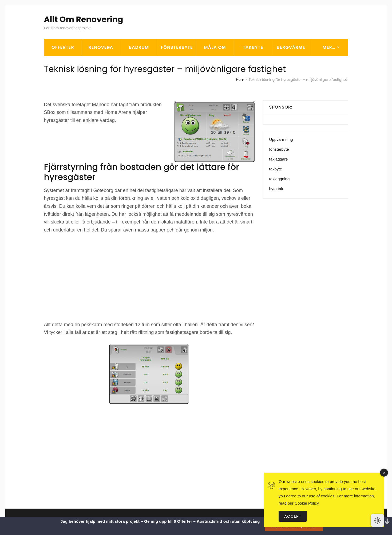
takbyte (276, 169)
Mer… (329, 47)
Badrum (139, 47)
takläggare (279, 159)
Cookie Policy (307, 503)
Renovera (101, 47)
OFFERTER (63, 47)
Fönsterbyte (177, 47)
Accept (293, 516)
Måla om (215, 47)
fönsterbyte (279, 149)
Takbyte (253, 47)
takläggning (280, 179)
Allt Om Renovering (84, 19)
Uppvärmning (281, 139)
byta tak (276, 189)
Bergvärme (291, 47)
